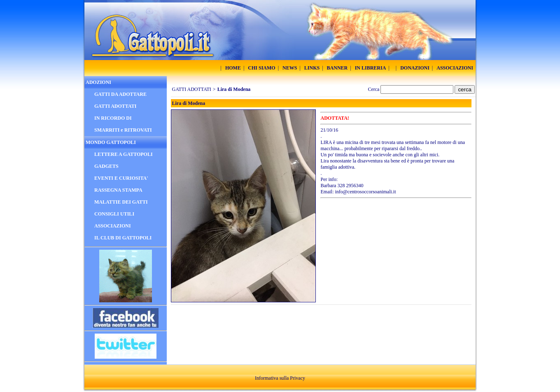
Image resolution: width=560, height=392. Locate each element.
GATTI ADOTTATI (192, 89)
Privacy (297, 378)
